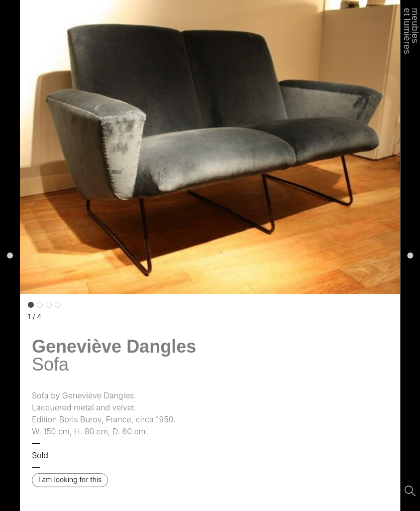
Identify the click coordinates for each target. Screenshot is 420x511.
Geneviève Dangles (114, 346)
